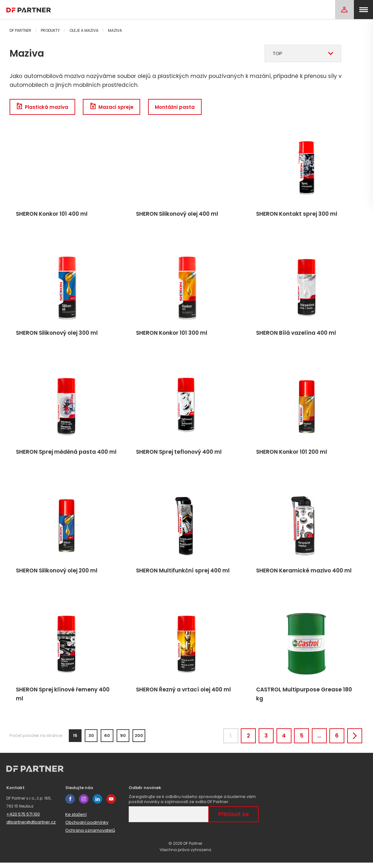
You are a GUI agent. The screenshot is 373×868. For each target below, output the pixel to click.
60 (107, 740)
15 (75, 740)
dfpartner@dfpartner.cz (31, 827)
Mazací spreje (114, 107)
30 (91, 740)
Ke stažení (76, 820)
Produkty (50, 30)
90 (123, 740)
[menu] (363, 10)
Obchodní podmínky (87, 828)
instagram (84, 804)
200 (139, 740)
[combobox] (303, 53)
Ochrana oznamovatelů (90, 836)
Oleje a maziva (84, 30)
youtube (111, 804)
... (316, 740)
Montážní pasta (178, 107)
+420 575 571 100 (23, 819)
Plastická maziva (43, 107)
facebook (70, 804)
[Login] (344, 10)
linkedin (97, 804)
